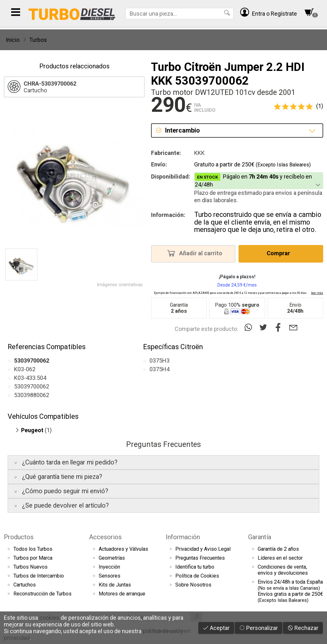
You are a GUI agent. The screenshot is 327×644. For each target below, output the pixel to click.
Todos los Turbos (33, 549)
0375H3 (160, 360)
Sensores (110, 576)
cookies (49, 618)
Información (183, 537)
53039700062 (32, 386)
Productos (19, 537)
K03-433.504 (30, 378)
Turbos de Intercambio (39, 576)
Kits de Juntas (115, 585)
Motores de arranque (122, 594)
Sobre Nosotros (193, 585)
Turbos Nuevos (30, 567)
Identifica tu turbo (195, 567)
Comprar (280, 253)
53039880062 (32, 395)
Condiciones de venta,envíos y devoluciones (283, 570)
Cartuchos (25, 585)
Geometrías (112, 558)
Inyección (109, 567)
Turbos (38, 40)
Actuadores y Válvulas (123, 549)
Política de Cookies (197, 576)
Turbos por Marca (33, 558)
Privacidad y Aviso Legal (203, 549)
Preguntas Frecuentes (200, 558)
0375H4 (160, 369)
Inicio (13, 40)
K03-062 (25, 369)
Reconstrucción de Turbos (42, 594)
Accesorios (105, 537)
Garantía (260, 537)
